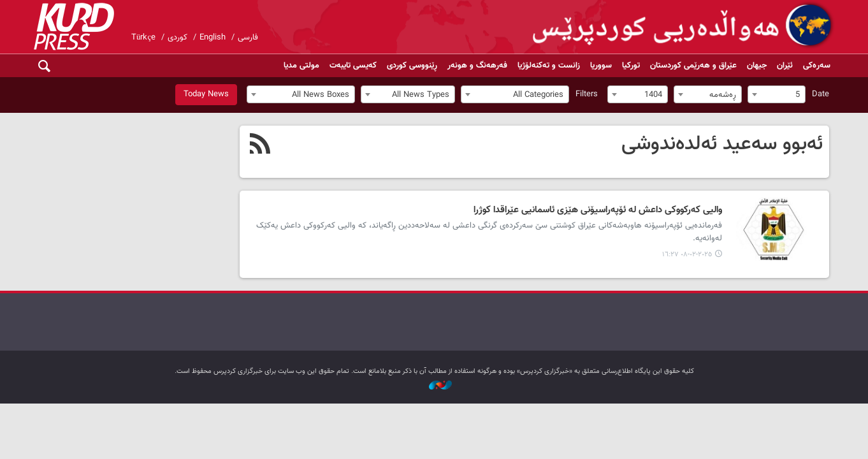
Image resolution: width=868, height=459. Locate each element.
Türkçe (143, 38)
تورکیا (631, 66)
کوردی (177, 38)
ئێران (785, 66)
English (213, 38)
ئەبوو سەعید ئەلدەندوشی (722, 144)
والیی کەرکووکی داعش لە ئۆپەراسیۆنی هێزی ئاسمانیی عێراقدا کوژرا (598, 210)
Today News (206, 94)
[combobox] (777, 94)
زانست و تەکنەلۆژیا (549, 66)
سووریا (601, 66)
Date (821, 94)
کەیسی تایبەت (353, 66)
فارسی (248, 38)
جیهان (757, 66)
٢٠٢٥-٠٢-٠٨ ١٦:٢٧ (687, 255)
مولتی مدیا (301, 66)
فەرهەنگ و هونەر (477, 66)
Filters (587, 94)
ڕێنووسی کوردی (412, 66)
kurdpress (684, 25)
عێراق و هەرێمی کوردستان (693, 66)
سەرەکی (817, 66)
